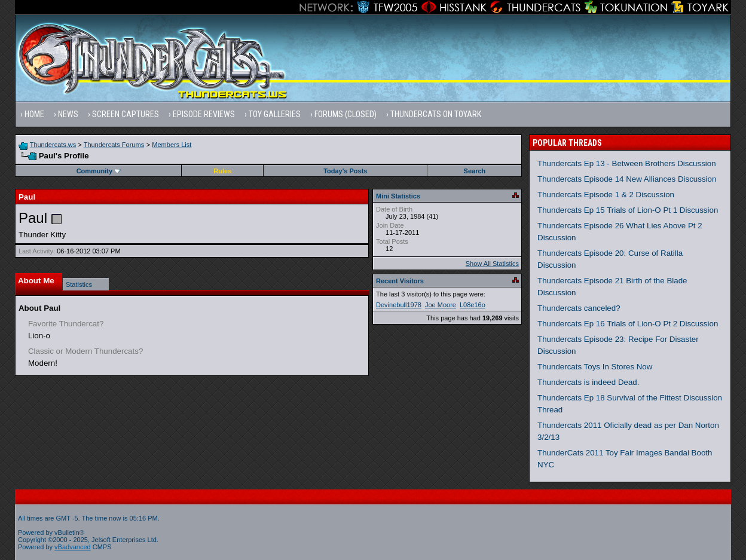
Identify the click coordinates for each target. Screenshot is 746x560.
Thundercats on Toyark (436, 114)
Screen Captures (126, 114)
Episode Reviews (204, 114)
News (68, 114)
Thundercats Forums (114, 145)
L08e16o (473, 305)
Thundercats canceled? (579, 308)
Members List (172, 145)
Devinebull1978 (399, 305)
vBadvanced (73, 547)
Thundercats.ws (53, 145)
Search (475, 171)
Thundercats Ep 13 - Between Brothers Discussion (627, 163)
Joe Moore (441, 305)
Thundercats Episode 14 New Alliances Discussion (627, 179)
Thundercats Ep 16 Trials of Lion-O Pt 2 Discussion (628, 324)
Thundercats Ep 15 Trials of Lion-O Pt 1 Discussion (628, 210)
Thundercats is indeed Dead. (588, 382)
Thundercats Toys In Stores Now (595, 367)
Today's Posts (345, 171)
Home (34, 114)
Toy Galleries (275, 114)
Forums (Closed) (346, 114)
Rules (222, 171)
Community (99, 171)
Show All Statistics (492, 264)
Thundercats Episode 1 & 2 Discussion (606, 195)
